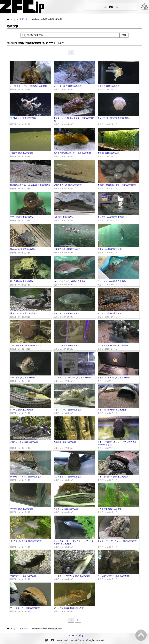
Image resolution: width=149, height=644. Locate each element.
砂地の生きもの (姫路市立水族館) (74, 175)
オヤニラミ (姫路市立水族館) (31, 367)
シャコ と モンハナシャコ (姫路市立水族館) (31, 76)
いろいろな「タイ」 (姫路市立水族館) (74, 271)
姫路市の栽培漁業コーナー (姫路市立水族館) (74, 143)
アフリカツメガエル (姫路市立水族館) (118, 566)
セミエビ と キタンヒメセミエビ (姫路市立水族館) (74, 109)
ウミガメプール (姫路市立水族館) (118, 271)
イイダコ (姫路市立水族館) (118, 76)
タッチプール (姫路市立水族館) (118, 207)
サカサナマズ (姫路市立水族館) (31, 566)
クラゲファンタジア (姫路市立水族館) (118, 109)
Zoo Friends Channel (67, 640)
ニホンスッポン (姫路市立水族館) (74, 400)
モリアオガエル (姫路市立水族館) (74, 467)
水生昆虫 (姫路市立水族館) (74, 433)
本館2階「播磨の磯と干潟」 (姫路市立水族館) (118, 175)
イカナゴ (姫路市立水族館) (31, 143)
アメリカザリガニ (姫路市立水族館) (74, 598)
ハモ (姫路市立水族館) (74, 207)
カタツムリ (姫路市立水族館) (74, 499)
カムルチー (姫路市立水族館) (118, 303)
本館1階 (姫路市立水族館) (118, 143)
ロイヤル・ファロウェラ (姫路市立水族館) (74, 566)
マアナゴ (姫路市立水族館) (31, 207)
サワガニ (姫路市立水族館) (31, 499)
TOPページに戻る (74, 635)
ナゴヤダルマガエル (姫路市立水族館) (31, 467)
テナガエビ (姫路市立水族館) (118, 499)
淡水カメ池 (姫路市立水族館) (31, 239)
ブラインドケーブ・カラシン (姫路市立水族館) (118, 532)
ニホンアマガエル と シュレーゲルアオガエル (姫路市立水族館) (118, 433)
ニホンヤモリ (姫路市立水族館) (74, 335)
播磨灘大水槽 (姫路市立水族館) (74, 239)
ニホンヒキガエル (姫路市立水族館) (118, 467)
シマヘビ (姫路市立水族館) (31, 400)
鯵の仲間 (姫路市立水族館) (31, 271)
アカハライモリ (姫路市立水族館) (31, 433)
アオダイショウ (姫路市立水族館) (118, 400)
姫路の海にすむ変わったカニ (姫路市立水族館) (31, 175)
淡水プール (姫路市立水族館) (118, 239)
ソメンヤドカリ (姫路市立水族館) (74, 76)
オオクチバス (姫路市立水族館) (74, 303)
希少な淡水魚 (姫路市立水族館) (31, 303)
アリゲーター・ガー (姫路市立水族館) (31, 335)
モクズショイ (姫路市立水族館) (31, 109)
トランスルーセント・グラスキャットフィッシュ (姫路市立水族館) (74, 532)
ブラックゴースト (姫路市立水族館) (31, 598)
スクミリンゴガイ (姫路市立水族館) (118, 335)
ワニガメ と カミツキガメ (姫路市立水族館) (74, 367)
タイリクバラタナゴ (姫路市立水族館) (31, 532)
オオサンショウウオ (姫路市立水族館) (118, 367)
